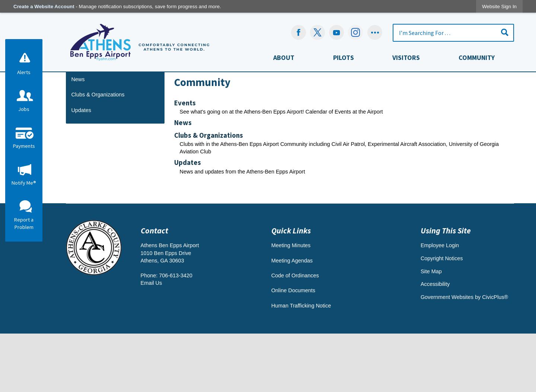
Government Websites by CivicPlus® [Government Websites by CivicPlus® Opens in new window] (464, 356)
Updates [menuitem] (188, 221)
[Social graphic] (375, 32)
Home (181, 117)
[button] (505, 32)
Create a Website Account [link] (44, 7)
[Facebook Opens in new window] (299, 32)
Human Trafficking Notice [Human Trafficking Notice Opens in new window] (301, 364)
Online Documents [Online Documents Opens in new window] (293, 349)
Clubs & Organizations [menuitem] (209, 194)
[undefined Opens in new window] (318, 32)
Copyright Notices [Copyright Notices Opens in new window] (442, 317)
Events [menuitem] (185, 161)
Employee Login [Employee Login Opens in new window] (440, 304)
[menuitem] (284, 59)
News (78, 138)
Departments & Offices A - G (253, 117)
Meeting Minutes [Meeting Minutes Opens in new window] (291, 304)
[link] (499, 7)
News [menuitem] (183, 181)
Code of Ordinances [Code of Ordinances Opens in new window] (295, 334)
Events (79, 122)
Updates (81, 169)
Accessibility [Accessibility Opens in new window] (435, 342)
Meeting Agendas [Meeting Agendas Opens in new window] (292, 319)
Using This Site (446, 289)
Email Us (151, 341)
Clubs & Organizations (98, 153)
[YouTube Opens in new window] (336, 32)
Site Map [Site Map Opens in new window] (431, 330)
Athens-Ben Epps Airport (314, 117)
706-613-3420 (176, 334)
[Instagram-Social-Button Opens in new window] (356, 32)
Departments (205, 117)
